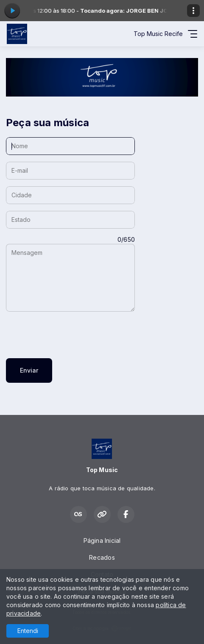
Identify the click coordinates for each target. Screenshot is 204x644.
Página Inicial (102, 540)
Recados (102, 557)
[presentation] (70, 335)
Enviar (29, 370)
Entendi (28, 631)
